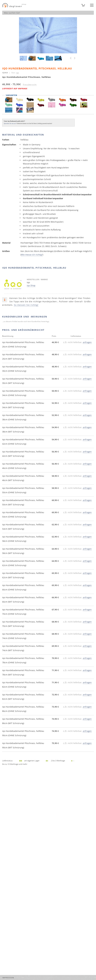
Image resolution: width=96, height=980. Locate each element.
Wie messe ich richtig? (32, 255)
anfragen (87, 342)
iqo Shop (31, 285)
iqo (18, 73)
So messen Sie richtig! (26, 305)
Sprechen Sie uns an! (10, 123)
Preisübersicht (30, 84)
